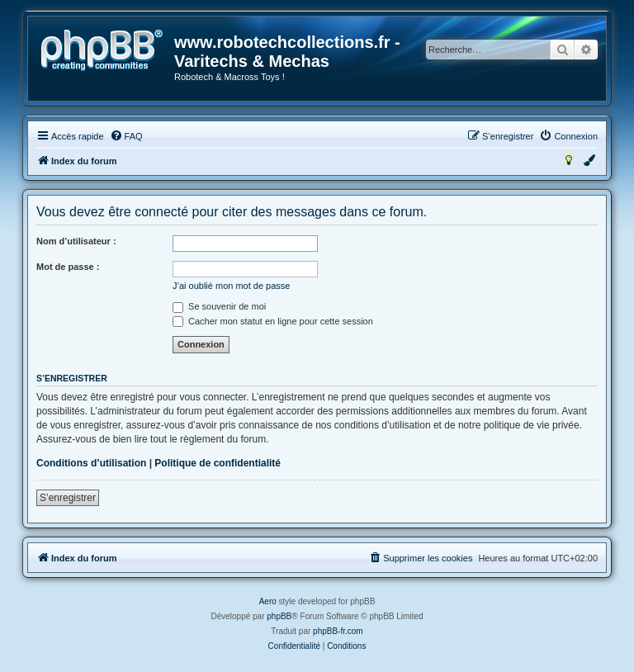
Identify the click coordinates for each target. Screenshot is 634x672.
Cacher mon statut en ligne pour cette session (273, 321)
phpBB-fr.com (338, 631)
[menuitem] (126, 136)
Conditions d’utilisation (91, 463)
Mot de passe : (68, 267)
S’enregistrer (68, 498)
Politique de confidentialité (218, 463)
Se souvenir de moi (219, 306)
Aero (268, 601)
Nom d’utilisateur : (76, 241)
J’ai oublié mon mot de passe (231, 286)
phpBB (279, 616)
